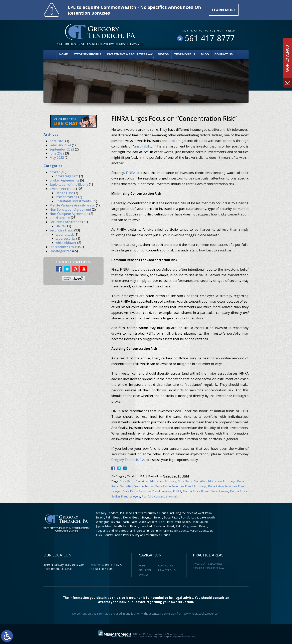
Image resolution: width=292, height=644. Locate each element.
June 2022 (57, 153)
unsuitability (143, 146)
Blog (205, 54)
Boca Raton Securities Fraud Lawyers (147, 491)
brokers (174, 141)
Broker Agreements (64, 180)
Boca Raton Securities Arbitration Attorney (148, 481)
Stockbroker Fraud (63, 247)
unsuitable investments (73, 201)
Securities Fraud (61, 230)
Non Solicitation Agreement (70, 209)
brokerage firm (67, 176)
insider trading (66, 197)
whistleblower (66, 243)
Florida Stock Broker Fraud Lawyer (206, 491)
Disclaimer (145, 570)
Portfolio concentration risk (160, 496)
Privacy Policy (167, 570)
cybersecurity (65, 238)
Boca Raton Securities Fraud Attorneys (181, 486)
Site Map (143, 575)
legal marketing (161, 637)
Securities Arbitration (65, 222)
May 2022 (57, 158)
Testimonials (185, 54)
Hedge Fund (64, 193)
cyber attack (65, 234)
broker (55, 172)
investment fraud (62, 189)
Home (63, 54)
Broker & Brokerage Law (208, 568)
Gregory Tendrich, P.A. (128, 460)
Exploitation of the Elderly (69, 184)
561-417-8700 (104, 569)
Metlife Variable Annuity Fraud (72, 205)
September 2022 (62, 149)
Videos (163, 54)
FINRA (131, 173)
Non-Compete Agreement (69, 214)
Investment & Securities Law (130, 54)
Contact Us (224, 54)
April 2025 (57, 141)
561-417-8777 (114, 565)
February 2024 (60, 145)
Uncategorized (60, 251)
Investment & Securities (207, 564)
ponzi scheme (60, 218)
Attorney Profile (87, 54)
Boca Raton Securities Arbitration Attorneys (207, 481)
